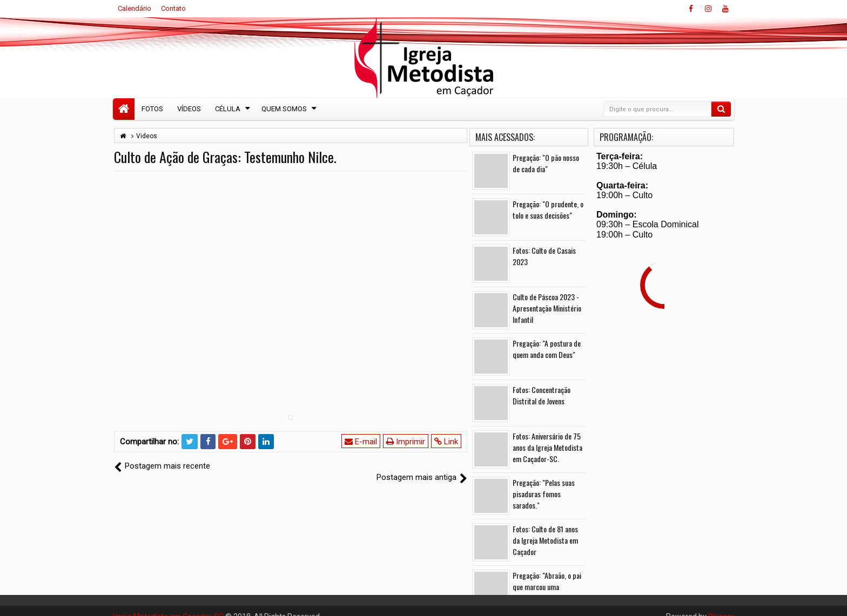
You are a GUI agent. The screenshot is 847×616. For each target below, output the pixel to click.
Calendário (135, 8)
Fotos (152, 109)
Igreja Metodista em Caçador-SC (168, 605)
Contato (173, 8)
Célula (228, 109)
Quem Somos (284, 109)
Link (446, 442)
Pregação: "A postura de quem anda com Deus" (547, 349)
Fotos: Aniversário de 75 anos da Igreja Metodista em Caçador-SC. (547, 447)
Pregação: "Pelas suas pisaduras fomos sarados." (544, 494)
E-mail (361, 442)
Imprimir (406, 442)
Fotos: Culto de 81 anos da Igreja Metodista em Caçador (545, 540)
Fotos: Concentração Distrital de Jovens (542, 395)
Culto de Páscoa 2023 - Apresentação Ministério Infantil (547, 308)
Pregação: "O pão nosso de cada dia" (546, 163)
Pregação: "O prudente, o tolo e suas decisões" (548, 209)
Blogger (721, 605)
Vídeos (189, 109)
